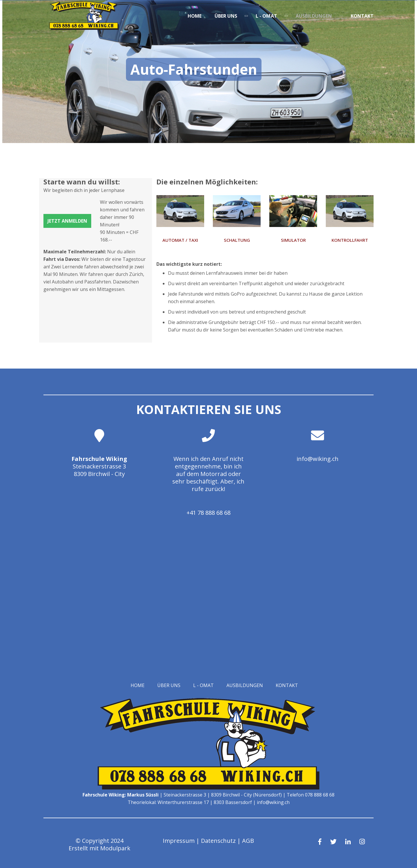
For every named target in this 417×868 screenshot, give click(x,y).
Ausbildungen (314, 16)
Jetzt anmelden (67, 221)
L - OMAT (266, 16)
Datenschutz (218, 841)
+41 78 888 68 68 (209, 513)
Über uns (226, 16)
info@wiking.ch (318, 459)
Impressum (179, 841)
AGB (248, 841)
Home (195, 16)
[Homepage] (84, 28)
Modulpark (115, 848)
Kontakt (362, 16)
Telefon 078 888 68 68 (311, 795)
